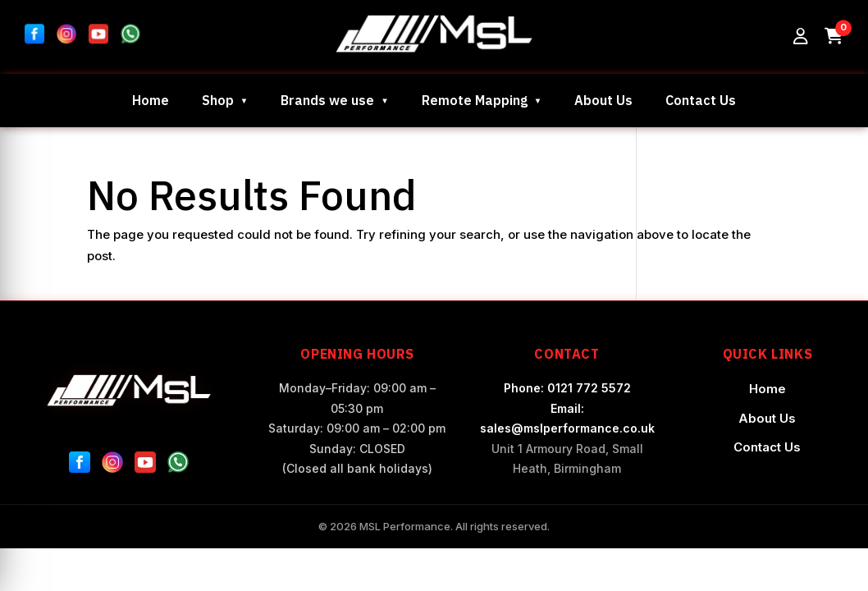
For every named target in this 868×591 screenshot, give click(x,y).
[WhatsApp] (178, 465)
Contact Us (701, 100)
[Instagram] (112, 465)
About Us (603, 100)
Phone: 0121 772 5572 (567, 388)
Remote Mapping (475, 100)
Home (151, 100)
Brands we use (327, 100)
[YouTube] (145, 465)
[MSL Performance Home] (128, 390)
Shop (218, 100)
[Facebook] (80, 465)
